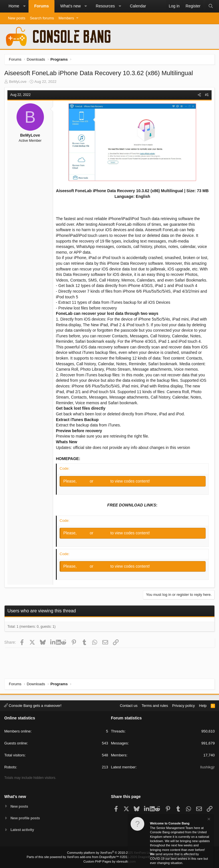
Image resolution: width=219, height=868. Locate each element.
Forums (41, 6)
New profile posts (26, 818)
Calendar (138, 6)
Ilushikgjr (207, 767)
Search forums (42, 18)
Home (14, 6)
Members (66, 18)
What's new (70, 6)
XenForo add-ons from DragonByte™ (93, 857)
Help (203, 705)
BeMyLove (18, 82)
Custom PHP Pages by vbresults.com (109, 861)
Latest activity (23, 830)
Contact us (129, 705)
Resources (105, 6)
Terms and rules (155, 705)
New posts (17, 18)
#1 (207, 95)
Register (102, 481)
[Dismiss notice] (208, 820)
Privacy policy (183, 705)
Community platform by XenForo (109, 853)
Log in (84, 481)
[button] (24, 6)
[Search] (211, 6)
